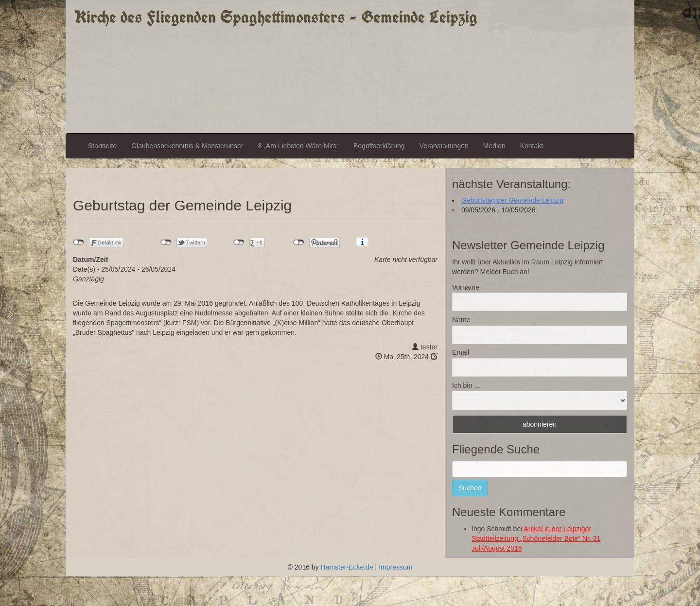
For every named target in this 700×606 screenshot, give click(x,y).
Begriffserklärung (379, 146)
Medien (494, 146)
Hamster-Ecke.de (347, 567)
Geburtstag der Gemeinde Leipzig (512, 200)
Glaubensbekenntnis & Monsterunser (187, 146)
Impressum (395, 567)
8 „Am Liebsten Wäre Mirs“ (298, 146)
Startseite (102, 146)
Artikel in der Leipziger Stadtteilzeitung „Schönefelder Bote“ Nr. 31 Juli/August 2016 (536, 538)
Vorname (466, 287)
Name (461, 320)
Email (461, 352)
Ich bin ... (466, 385)
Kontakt (532, 146)
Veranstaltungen (444, 146)
